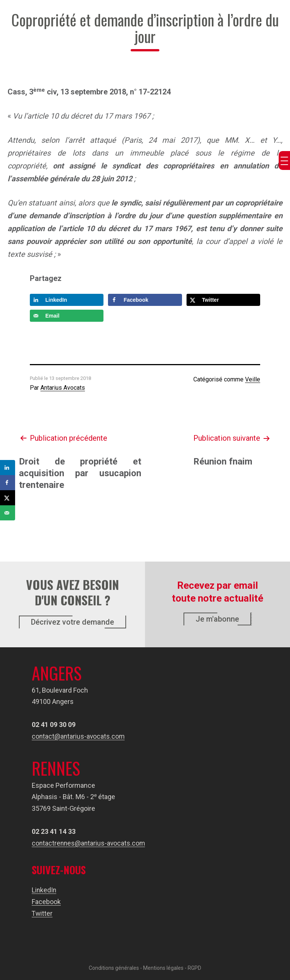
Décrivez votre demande (72, 622)
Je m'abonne (217, 619)
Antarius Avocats (63, 388)
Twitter (42, 913)
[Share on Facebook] (145, 300)
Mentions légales (163, 968)
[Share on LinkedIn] (67, 300)
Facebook (46, 902)
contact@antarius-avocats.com (79, 736)
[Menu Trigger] (284, 161)
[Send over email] (67, 316)
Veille (253, 379)
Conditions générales (114, 968)
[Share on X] (223, 300)
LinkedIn (44, 890)
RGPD (194, 968)
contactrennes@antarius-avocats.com (89, 843)
